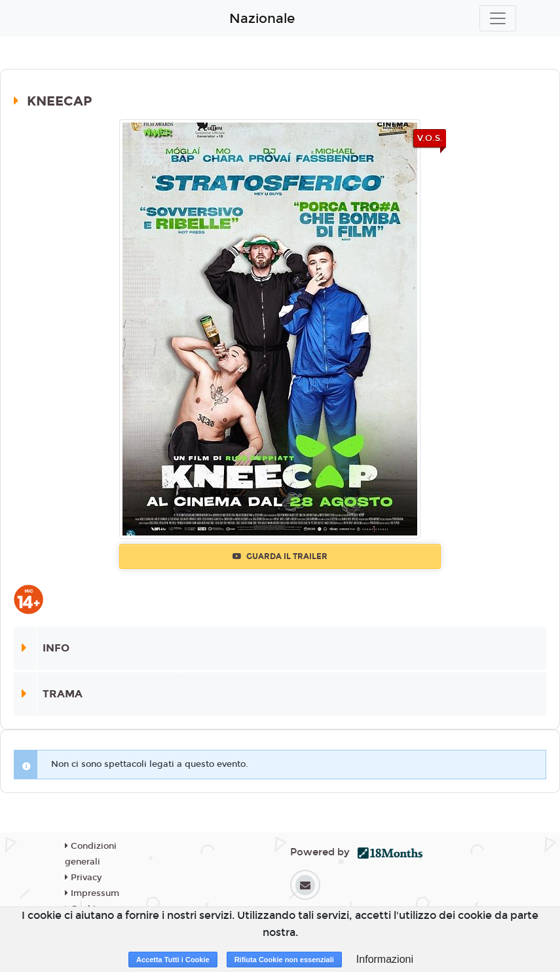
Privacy (83, 878)
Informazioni (385, 959)
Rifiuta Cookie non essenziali (284, 960)
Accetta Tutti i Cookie (173, 960)
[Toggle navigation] (498, 18)
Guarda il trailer (280, 556)
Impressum (92, 893)
